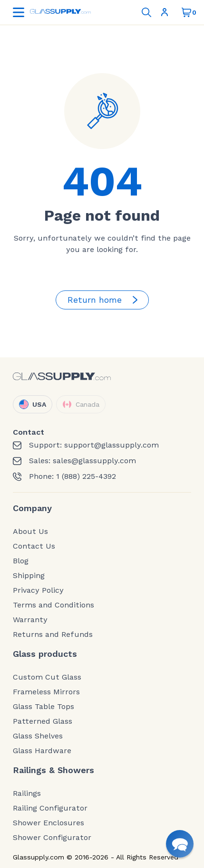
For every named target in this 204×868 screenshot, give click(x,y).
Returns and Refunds (53, 635)
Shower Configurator (52, 838)
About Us (30, 532)
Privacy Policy (38, 590)
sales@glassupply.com (94, 461)
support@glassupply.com (112, 445)
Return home (104, 300)
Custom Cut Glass (47, 677)
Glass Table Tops (44, 707)
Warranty (30, 620)
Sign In (165, 12)
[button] (180, 844)
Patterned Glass (43, 721)
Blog (21, 561)
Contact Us (34, 546)
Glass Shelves (38, 736)
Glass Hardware (42, 751)
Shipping (29, 576)
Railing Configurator (50, 808)
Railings (27, 793)
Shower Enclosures (49, 823)
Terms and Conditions (53, 605)
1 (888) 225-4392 (86, 476)
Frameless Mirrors (46, 692)
